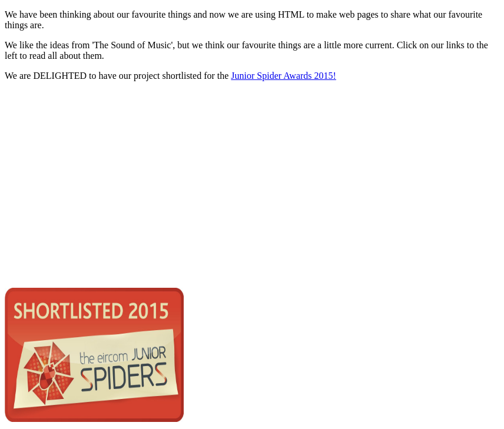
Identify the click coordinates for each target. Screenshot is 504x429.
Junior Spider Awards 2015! (283, 76)
